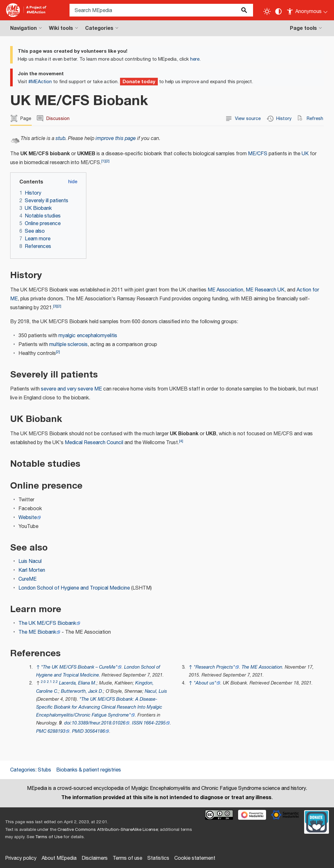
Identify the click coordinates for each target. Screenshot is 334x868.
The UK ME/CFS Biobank (47, 623)
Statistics (158, 858)
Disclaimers (95, 858)
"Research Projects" (214, 667)
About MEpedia (59, 858)
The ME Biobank (37, 632)
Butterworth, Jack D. (82, 691)
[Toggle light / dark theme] (267, 11)
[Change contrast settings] (278, 11)
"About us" (205, 683)
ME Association (225, 290)
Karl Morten (32, 570)
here (195, 59)
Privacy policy (21, 858)
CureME (27, 579)
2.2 (55, 682)
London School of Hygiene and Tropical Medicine (74, 588)
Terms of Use (49, 837)
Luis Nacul (30, 561)
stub (60, 139)
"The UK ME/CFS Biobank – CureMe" (79, 667)
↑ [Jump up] (38, 667)
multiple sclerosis (68, 345)
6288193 (57, 731)
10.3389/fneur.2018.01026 (99, 723)
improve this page (116, 139)
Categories (23, 770)
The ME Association (262, 667)
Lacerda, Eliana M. (78, 683)
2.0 (43, 682)
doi (67, 723)
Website (28, 518)
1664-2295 (155, 723)
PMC (41, 731)
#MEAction (40, 82)
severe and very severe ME (71, 389)
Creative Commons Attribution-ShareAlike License (108, 830)
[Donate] (317, 821)
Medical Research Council (94, 443)
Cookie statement (195, 858)
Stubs (44, 770)
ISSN (137, 723)
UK (305, 154)
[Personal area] (307, 10)
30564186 (95, 731)
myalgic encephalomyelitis (88, 336)
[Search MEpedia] (161, 10)
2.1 (49, 682)
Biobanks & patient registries (89, 770)
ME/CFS (258, 154)
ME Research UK (265, 290)
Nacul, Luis (156, 691)
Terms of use (127, 858)
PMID (78, 731)
